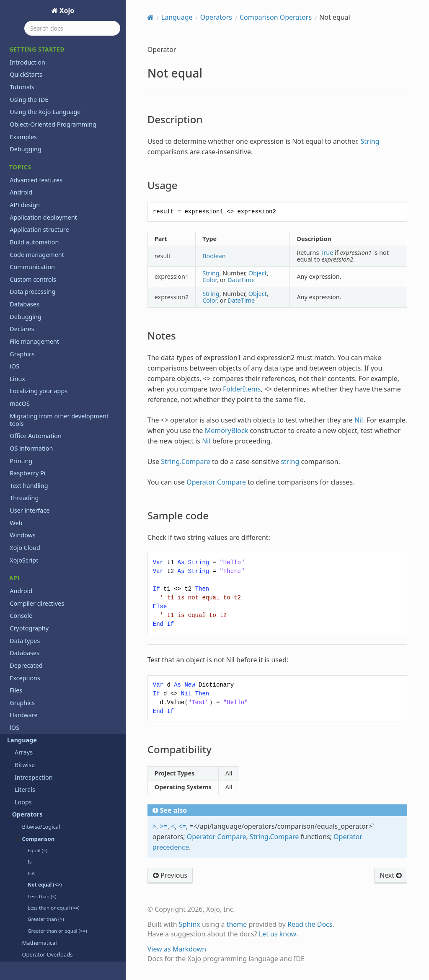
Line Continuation (40, 807)
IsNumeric (29, 770)
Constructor (31, 422)
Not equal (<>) (45, 43)
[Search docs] (72, 28)
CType (23, 435)
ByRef (23, 298)
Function (27, 634)
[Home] (151, 17)
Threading (29, 162)
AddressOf (30, 224)
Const (23, 398)
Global (24, 646)
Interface (27, 720)
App (20, 236)
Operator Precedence (49, 125)
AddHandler (32, 211)
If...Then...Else (34, 683)
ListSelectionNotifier (43, 832)
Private (25, 956)
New (21, 882)
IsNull (23, 758)
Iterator (26, 795)
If (17, 670)
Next (21, 894)
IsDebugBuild (34, 733)
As (18, 261)
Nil (18, 906)
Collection (29, 360)
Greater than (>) (46, 78)
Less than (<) (42, 55)
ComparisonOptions (43, 385)
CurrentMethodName (45, 447)
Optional (27, 919)
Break (23, 286)
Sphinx (190, 924)
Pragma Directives (40, 149)
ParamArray (31, 944)
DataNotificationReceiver (50, 460)
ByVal (22, 310)
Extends (26, 596)
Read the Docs (310, 924)
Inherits (26, 708)
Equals (24, 571)
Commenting (33, 372)
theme (237, 924)
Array (22, 248)
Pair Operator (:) (42, 137)
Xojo (66, 10)
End (20, 559)
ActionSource (33, 199)
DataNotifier (32, 472)
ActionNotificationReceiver (52, 186)
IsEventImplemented (44, 745)
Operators (216, 17)
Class (22, 348)
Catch (23, 336)
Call (20, 323)
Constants (29, 410)
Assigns (25, 273)
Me (19, 844)
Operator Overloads (47, 113)
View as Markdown (177, 949)
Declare (25, 484)
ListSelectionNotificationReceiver (61, 820)
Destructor (30, 497)
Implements (32, 696)
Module (25, 869)
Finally (24, 621)
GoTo (22, 658)
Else (20, 546)
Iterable (26, 782)
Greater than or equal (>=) (57, 89)
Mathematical (39, 101)
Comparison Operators (276, 17)
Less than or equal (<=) (54, 66)
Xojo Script (30, 174)
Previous (170, 875)
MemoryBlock (34, 857)
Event (23, 584)
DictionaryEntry (36, 522)
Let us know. (278, 934)
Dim (21, 534)
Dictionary (29, 509)
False (22, 608)
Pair (20, 932)
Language (177, 17)
